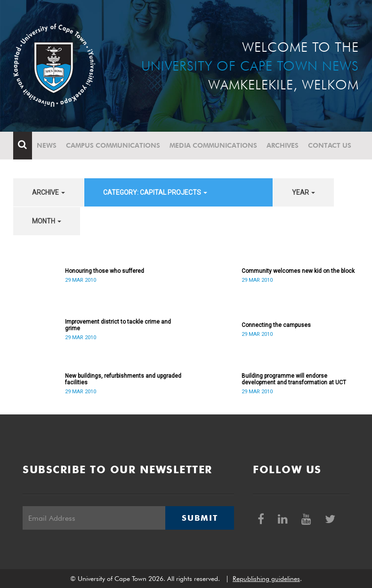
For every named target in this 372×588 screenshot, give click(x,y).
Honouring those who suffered (105, 271)
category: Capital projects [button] (155, 192)
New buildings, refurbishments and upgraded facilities (123, 379)
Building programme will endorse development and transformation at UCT (294, 379)
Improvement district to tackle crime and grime (118, 325)
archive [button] (49, 192)
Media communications (213, 145)
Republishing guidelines (266, 579)
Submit (200, 518)
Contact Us (330, 145)
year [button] (303, 192)
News (47, 145)
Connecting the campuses (276, 325)
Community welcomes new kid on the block (298, 271)
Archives (283, 145)
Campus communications (113, 145)
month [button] (47, 221)
